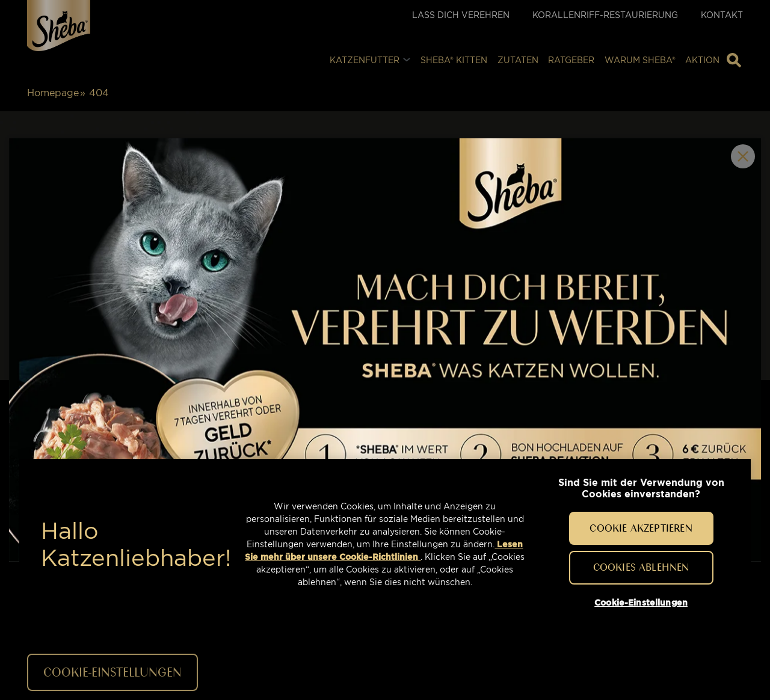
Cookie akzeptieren (641, 528)
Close (743, 156)
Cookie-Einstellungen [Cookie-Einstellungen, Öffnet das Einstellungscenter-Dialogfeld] (641, 603)
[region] (385, 545)
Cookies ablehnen (641, 567)
